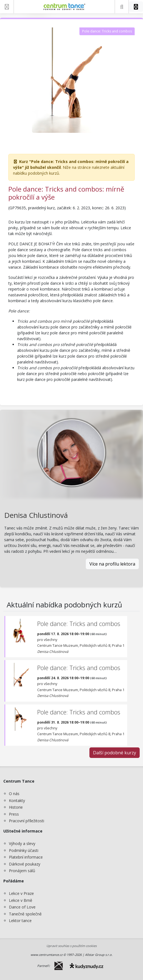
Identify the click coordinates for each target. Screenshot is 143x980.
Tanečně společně (25, 914)
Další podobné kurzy (115, 753)
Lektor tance (20, 921)
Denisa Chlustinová (36, 515)
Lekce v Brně (21, 900)
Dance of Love (22, 907)
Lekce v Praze (21, 893)
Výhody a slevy (22, 843)
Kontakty (17, 800)
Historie (16, 807)
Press (14, 814)
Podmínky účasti (24, 850)
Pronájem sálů (22, 871)
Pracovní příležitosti (27, 821)
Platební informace (26, 857)
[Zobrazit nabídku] (7, 7)
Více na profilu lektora (112, 564)
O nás (14, 794)
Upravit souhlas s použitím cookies (71, 946)
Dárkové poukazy (25, 864)
